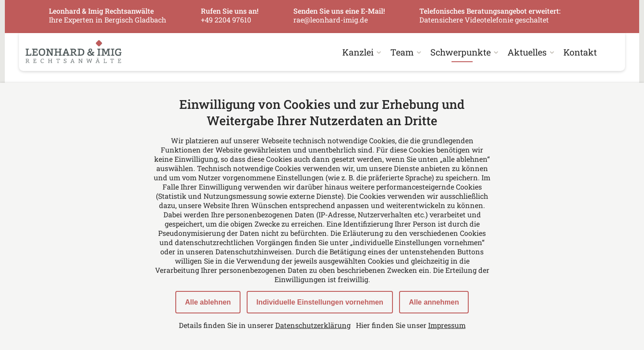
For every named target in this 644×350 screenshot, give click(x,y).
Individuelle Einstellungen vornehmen (320, 302)
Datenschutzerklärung (313, 325)
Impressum (447, 325)
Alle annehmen (434, 302)
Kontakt (580, 52)
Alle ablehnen (208, 302)
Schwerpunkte (461, 52)
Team (402, 52)
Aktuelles (527, 52)
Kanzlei (358, 52)
